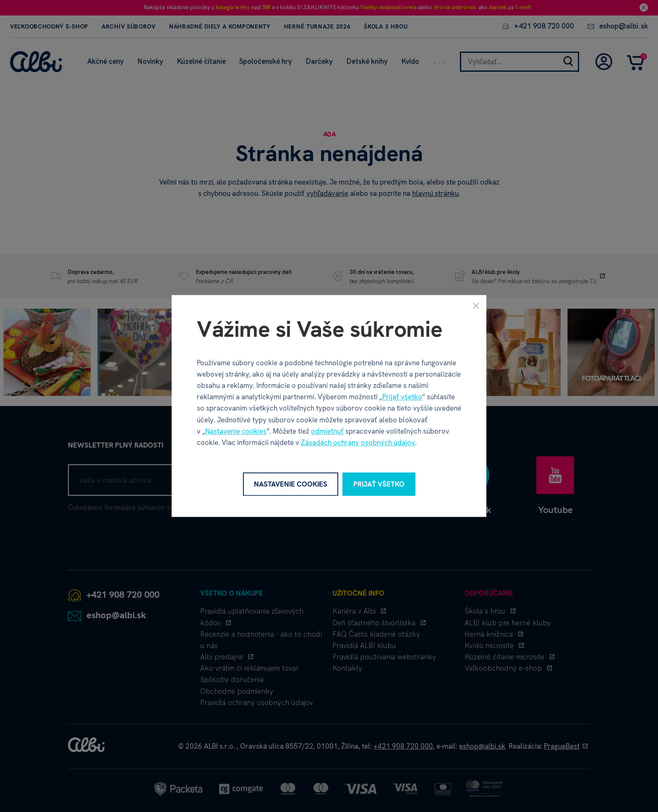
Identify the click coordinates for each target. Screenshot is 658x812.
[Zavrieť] (476, 305)
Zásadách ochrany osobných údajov (358, 442)
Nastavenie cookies (236, 431)
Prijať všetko (402, 397)
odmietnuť (327, 431)
